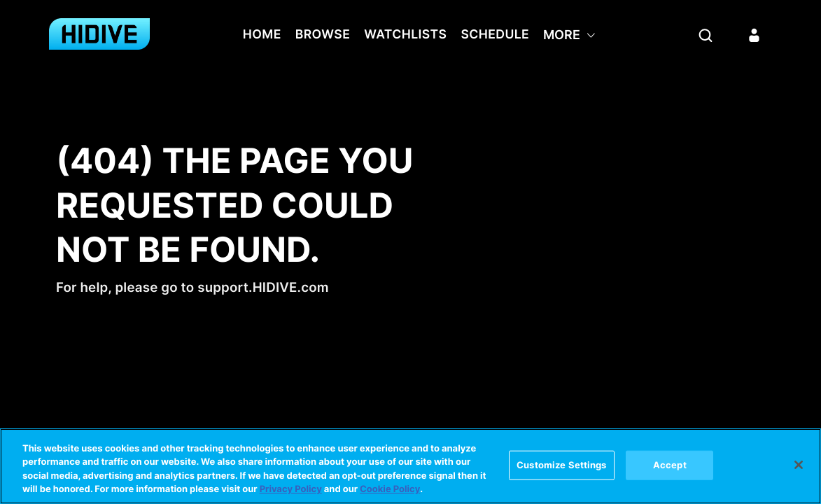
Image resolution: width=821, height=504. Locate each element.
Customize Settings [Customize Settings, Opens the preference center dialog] (561, 465)
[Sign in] (755, 35)
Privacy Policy (291, 490)
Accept (670, 465)
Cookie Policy (390, 490)
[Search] (706, 35)
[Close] (799, 465)
